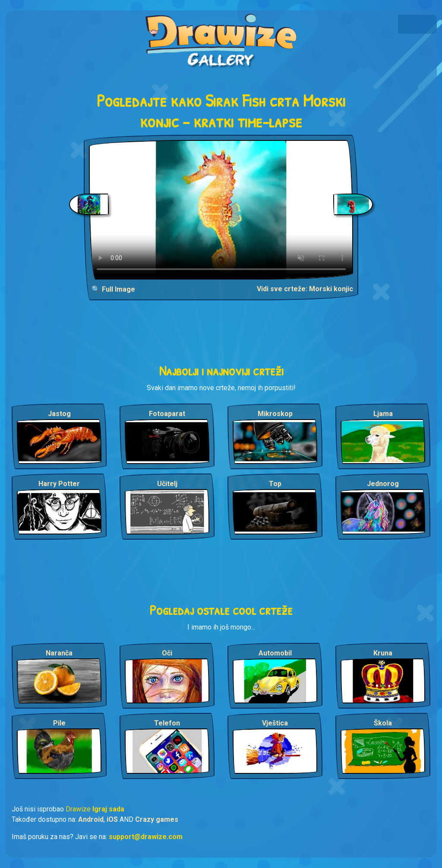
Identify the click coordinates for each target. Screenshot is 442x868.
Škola (383, 723)
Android (91, 819)
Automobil (275, 653)
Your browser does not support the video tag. (221, 210)
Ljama (383, 414)
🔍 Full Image (113, 289)
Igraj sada (108, 809)
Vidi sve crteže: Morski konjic (305, 289)
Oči (167, 653)
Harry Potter (59, 484)
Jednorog (383, 484)
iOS (112, 819)
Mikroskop (275, 414)
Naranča (59, 653)
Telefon (167, 723)
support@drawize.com (146, 837)
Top (275, 484)
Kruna (383, 653)
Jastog (59, 414)
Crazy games (157, 819)
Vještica (275, 723)
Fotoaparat (167, 414)
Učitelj (167, 484)
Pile (59, 723)
